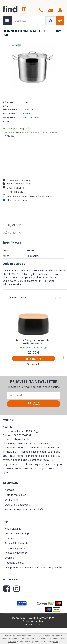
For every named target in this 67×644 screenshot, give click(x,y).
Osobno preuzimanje (17, 553)
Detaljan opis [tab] (12, 244)
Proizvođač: (9, 133)
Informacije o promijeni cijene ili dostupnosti (28, 215)
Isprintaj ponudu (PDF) (16, 203)
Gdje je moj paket (15, 514)
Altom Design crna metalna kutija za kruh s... (33, 361)
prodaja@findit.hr (20, 459)
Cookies (9, 577)
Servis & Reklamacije (17, 562)
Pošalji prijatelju (13, 211)
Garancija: (8, 141)
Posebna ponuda (15, 582)
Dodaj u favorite (13, 207)
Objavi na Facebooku (16, 219)
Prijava (33, 423)
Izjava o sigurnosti (15, 567)
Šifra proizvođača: (10, 127)
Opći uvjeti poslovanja (18, 524)
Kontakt (9, 509)
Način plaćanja (13, 548)
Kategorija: (9, 137)
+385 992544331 (22, 455)
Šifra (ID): (8, 122)
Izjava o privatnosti (16, 572)
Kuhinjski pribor (31, 137)
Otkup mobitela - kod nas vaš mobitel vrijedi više (33, 587)
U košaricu (33, 378)
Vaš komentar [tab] (12, 252)
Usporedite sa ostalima (17, 200)
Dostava (10, 558)
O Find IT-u (11, 519)
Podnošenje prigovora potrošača (24, 529)
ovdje (56, 642)
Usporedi (33, 384)
